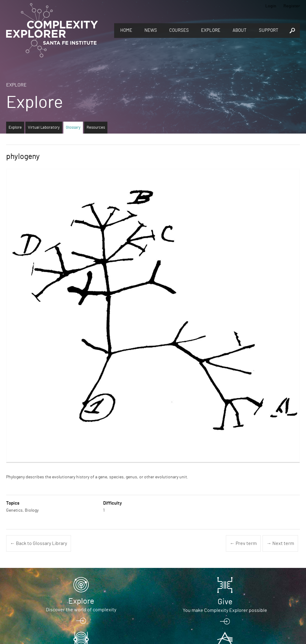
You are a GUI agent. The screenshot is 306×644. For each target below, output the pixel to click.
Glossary (73, 128)
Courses (179, 30)
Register (292, 6)
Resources (96, 128)
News (151, 30)
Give (225, 602)
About (240, 30)
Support (269, 30)
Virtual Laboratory (44, 128)
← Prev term (243, 543)
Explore (211, 30)
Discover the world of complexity (81, 610)
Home (126, 30)
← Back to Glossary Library (39, 543)
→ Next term (280, 543)
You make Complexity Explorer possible (225, 610)
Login (271, 6)
